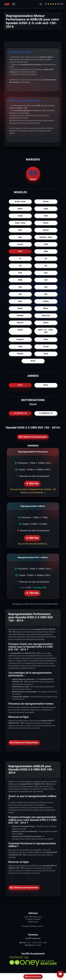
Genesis (46, 230)
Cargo (46, 209)
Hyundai (33, 174)
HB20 (46, 251)
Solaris (46, 323)
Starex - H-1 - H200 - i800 (46, 331)
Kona (20, 301)
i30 (20, 266)
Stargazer (20, 339)
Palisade (20, 316)
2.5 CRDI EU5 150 (20, 413)
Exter (20, 230)
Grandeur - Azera (46, 237)
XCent (33, 361)
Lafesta (46, 301)
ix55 (46, 294)
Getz (20, 237)
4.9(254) (54, 4)
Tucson (46, 347)
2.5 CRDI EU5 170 (46, 413)
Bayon (20, 209)
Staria (46, 339)
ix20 (46, 280)
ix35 (46, 287)
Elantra (46, 223)
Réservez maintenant (33, 977)
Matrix (20, 308)
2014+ (20, 385)
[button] (41, 4)
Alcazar (46, 202)
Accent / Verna (20, 202)
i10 (20, 259)
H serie (20, 244)
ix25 (20, 287)
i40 (46, 266)
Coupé (20, 216)
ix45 (20, 294)
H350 (20, 251)
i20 (46, 259)
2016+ (46, 385)
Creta (46, 216)
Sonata (20, 330)
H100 (46, 244)
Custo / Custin (20, 223)
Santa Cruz (46, 316)
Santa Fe (20, 323)
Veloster (20, 354)
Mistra (46, 308)
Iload (20, 273)
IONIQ (20, 280)
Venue (46, 354)
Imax (46, 273)
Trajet (20, 347)
